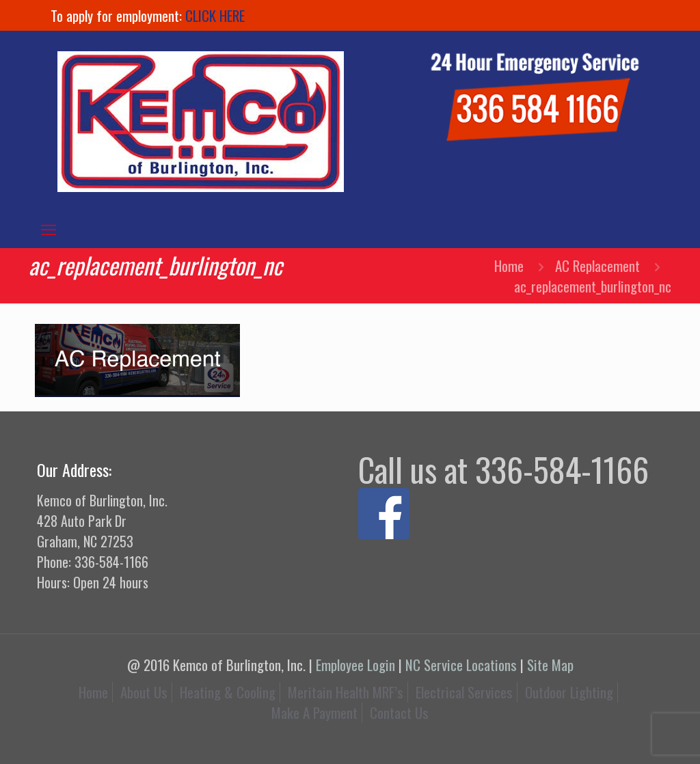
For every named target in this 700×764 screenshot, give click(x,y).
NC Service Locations (461, 665)
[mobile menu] (49, 228)
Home (509, 265)
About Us (144, 692)
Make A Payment (314, 712)
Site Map (550, 665)
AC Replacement (597, 265)
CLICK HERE (215, 15)
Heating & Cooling (228, 692)
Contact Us (399, 712)
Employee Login (355, 665)
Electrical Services (464, 692)
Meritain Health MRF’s (346, 692)
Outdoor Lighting (569, 692)
